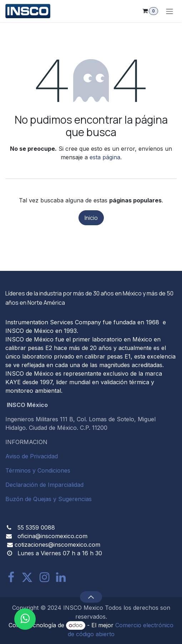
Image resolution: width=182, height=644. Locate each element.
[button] (91, 597)
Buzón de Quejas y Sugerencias (49, 499)
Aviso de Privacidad (32, 456)
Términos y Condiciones (38, 470)
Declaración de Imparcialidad (44, 485)
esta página (105, 157)
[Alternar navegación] (170, 11)
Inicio (91, 218)
